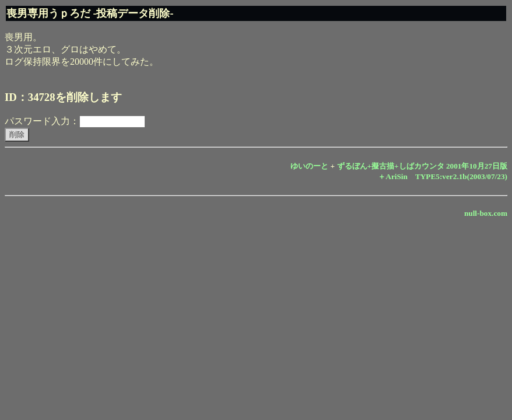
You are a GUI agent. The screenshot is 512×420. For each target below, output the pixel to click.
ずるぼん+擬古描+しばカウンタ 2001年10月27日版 (422, 166)
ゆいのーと (309, 166)
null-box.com (486, 213)
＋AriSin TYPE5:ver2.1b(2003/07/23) (443, 176)
